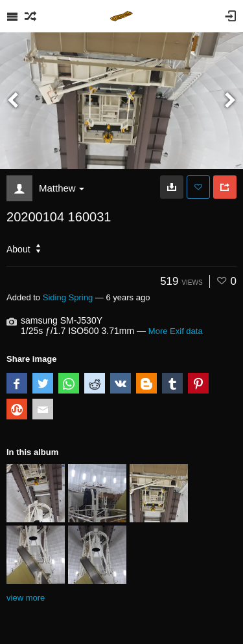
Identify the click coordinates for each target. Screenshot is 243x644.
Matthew (62, 188)
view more (26, 598)
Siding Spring (68, 297)
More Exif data (176, 331)
